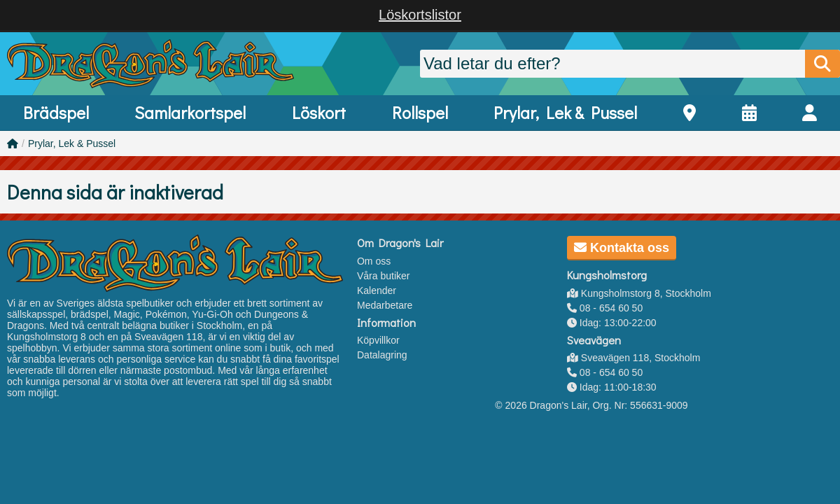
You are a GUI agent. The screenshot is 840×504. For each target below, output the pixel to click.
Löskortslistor (420, 15)
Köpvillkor (378, 340)
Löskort (319, 112)
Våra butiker (383, 276)
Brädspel (56, 112)
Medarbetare (385, 305)
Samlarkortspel (190, 112)
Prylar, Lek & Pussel (565, 112)
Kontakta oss (622, 248)
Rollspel (420, 112)
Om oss (374, 261)
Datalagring (382, 355)
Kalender (377, 290)
